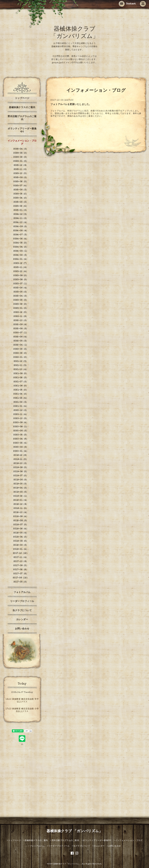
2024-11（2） (21, 218)
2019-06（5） (21, 480)
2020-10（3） (21, 419)
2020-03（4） (21, 443)
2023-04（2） (21, 296)
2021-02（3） (21, 402)
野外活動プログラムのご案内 (22, 118)
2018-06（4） (21, 529)
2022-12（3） (21, 312)
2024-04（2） (21, 247)
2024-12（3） (21, 214)
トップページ (22, 98)
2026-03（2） (21, 153)
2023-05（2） (21, 292)
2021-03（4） (21, 398)
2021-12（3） (21, 361)
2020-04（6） (21, 439)
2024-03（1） (21, 251)
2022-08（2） (21, 329)
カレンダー (22, 620)
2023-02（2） (21, 304)
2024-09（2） (21, 227)
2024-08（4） (21, 231)
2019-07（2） (21, 476)
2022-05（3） (21, 341)
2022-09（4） (21, 325)
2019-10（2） (21, 464)
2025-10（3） (21, 174)
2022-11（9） (21, 317)
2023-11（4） (21, 268)
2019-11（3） (21, 459)
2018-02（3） (21, 545)
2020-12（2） (21, 410)
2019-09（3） (21, 468)
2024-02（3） (21, 255)
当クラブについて (22, 611)
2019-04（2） (21, 488)
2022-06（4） (21, 337)
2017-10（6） (21, 562)
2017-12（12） (21, 553)
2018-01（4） (21, 549)
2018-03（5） (21, 541)
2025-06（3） (21, 190)
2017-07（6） (21, 574)
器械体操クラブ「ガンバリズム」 (67, 864)
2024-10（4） (21, 223)
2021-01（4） (21, 406)
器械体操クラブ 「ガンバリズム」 (74, 831)
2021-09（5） (21, 374)
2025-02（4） (21, 206)
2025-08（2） (21, 182)
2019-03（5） (21, 492)
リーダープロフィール (22, 602)
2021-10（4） (21, 370)
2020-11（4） (21, 415)
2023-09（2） (21, 276)
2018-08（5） (21, 521)
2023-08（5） (21, 280)
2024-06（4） (21, 239)
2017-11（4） (21, 557)
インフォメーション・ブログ (22, 143)
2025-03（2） (21, 202)
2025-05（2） (21, 194)
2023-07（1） (21, 284)
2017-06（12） (21, 578)
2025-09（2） (21, 178)
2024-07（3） (21, 235)
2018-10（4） (21, 513)
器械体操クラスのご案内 (22, 108)
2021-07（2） (21, 382)
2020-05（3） (21, 435)
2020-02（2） (21, 447)
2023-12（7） (21, 263)
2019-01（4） (21, 500)
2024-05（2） (21, 243)
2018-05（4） (21, 533)
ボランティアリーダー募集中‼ (22, 130)
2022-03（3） (21, 349)
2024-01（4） (21, 259)
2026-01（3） (21, 161)
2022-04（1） (21, 345)
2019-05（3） (21, 484)
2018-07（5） (21, 525)
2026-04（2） (21, 149)
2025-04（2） (21, 198)
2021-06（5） (21, 386)
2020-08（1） (21, 427)
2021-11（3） (21, 366)
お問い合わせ (22, 629)
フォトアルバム (22, 592)
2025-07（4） (21, 186)
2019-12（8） (21, 455)
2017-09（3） (21, 566)
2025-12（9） (21, 165)
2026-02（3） (21, 157)
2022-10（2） (21, 321)
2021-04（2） (21, 394)
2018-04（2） (21, 537)
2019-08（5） (21, 472)
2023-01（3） (21, 308)
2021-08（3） (21, 378)
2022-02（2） (21, 353)
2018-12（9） (21, 504)
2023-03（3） (21, 300)
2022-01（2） (21, 357)
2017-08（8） (21, 570)
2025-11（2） (21, 169)
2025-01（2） (21, 210)
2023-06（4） (21, 288)
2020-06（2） (21, 431)
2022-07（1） (21, 333)
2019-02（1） (21, 496)
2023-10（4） (21, 272)
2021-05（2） (21, 390)
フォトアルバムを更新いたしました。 (71, 105)
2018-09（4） (21, 517)
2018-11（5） (21, 508)
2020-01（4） (21, 451)
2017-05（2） (21, 582)
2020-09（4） (21, 423)
